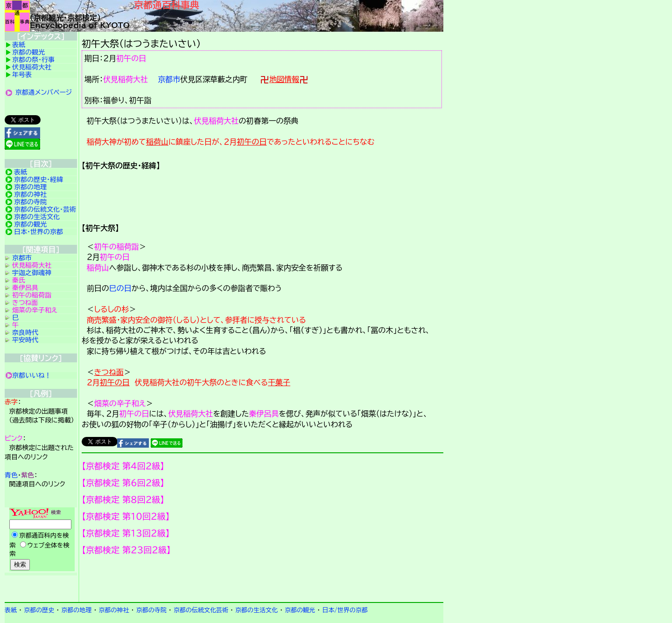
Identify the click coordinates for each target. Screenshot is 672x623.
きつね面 (109, 372)
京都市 (169, 79)
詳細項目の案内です (262, 193)
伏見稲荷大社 (126, 79)
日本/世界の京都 (345, 610)
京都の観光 (28, 52)
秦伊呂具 (264, 414)
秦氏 (19, 280)
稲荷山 (157, 142)
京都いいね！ (32, 375)
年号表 (22, 75)
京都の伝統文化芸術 (201, 610)
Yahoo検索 (41, 540)
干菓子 (279, 382)
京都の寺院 (30, 202)
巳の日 (120, 288)
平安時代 (25, 340)
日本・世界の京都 (38, 232)
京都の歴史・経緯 (38, 180)
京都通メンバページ (44, 92)
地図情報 (284, 79)
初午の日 (131, 58)
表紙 (19, 45)
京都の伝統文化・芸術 (45, 209)
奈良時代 (25, 332)
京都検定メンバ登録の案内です (262, 579)
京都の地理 (30, 187)
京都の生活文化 (37, 217)
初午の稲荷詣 (117, 247)
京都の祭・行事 (33, 60)
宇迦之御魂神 (32, 273)
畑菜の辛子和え (120, 403)
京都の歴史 (39, 610)
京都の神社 (30, 194)
